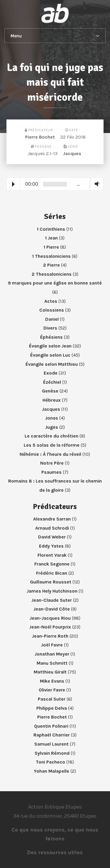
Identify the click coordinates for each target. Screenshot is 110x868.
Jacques (72, 153)
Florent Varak (52, 555)
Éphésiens (51, 337)
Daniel (52, 319)
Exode (51, 373)
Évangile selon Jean (50, 346)
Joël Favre (52, 645)
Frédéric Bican (52, 573)
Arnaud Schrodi (52, 528)
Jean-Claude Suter (52, 600)
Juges (52, 427)
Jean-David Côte (52, 609)
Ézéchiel (52, 382)
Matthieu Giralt (50, 672)
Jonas (52, 418)
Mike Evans (52, 681)
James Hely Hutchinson (52, 591)
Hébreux (52, 400)
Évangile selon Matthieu (52, 364)
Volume (96, 184)
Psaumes (51, 472)
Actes (51, 301)
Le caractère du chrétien (51, 436)
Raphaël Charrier (52, 735)
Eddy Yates (51, 546)
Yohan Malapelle (51, 771)
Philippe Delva (52, 708)
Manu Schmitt (52, 663)
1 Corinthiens (51, 229)
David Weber (52, 537)
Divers (50, 328)
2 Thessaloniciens (52, 274)
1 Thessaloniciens (51, 256)
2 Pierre (51, 265)
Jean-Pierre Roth (50, 636)
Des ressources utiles (55, 852)
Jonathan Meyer (52, 654)
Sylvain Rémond (52, 753)
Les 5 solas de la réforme (52, 445)
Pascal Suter (52, 699)
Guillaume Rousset (51, 582)
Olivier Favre (52, 690)
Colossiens (52, 310)
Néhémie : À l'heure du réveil (50, 454)
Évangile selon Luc (50, 355)
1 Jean (51, 238)
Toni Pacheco (50, 762)
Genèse (50, 391)
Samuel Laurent (51, 744)
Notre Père (52, 463)
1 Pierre (51, 247)
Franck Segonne (52, 564)
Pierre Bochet (40, 137)
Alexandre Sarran (52, 519)
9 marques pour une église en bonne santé (55, 283)
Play (13, 184)
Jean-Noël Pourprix (50, 627)
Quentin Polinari (51, 726)
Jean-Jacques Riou (50, 618)
